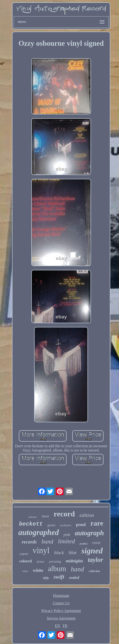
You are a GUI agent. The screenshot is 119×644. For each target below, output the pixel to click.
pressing (55, 561)
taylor (96, 560)
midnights (75, 561)
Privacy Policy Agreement (61, 611)
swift (59, 577)
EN (58, 626)
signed (92, 551)
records (29, 542)
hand (77, 569)
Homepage (61, 596)
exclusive (66, 525)
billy (46, 578)
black (59, 553)
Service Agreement (61, 618)
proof (81, 525)
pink (67, 535)
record (64, 514)
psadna (84, 544)
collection (94, 571)
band (47, 542)
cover (96, 543)
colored (26, 561)
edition (87, 515)
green (52, 525)
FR (65, 626)
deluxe (40, 562)
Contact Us (61, 603)
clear (25, 571)
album (57, 569)
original (24, 554)
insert (45, 516)
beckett (31, 524)
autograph (89, 533)
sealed (74, 578)
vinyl (41, 550)
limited (66, 541)
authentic (33, 517)
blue (73, 552)
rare (97, 523)
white (38, 570)
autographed (39, 532)
